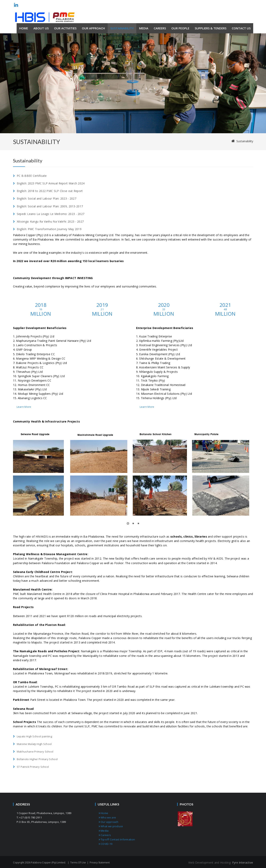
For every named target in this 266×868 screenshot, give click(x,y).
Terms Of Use (78, 863)
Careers (105, 835)
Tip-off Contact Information (117, 839)
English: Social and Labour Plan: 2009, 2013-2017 (50, 206)
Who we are (107, 817)
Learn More (24, 407)
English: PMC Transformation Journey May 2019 (49, 229)
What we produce (111, 826)
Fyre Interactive (243, 863)
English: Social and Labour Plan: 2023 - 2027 (47, 198)
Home (103, 813)
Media (104, 831)
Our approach (109, 822)
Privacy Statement (100, 863)
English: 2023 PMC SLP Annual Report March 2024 (51, 183)
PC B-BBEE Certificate (32, 176)
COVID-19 (106, 844)
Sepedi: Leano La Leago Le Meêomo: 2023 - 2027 (51, 214)
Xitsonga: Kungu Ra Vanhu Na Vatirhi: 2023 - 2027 (50, 221)
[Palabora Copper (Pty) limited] (45, 17)
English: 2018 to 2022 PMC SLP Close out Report (50, 191)
